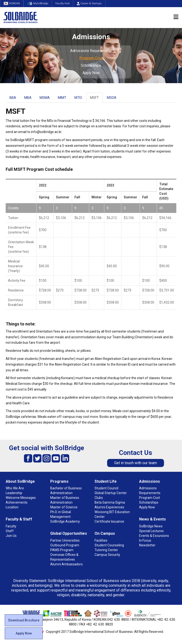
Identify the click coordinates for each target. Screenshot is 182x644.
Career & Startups (90, 3)
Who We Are (15, 488)
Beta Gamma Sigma (110, 502)
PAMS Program (62, 550)
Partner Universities (65, 540)
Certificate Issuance (109, 521)
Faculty (11, 526)
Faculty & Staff (19, 519)
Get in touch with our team (136, 463)
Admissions (150, 481)
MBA (28, 98)
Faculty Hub (63, 3)
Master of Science (64, 507)
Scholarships (91, 65)
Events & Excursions (154, 536)
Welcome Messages (21, 498)
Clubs (99, 498)
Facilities (101, 540)
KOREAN (12, 3)
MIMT (62, 98)
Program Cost (91, 58)
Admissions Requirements (91, 51)
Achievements (17, 502)
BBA (13, 98)
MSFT (94, 98)
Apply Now (91, 73)
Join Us (11, 536)
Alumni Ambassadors (66, 564)
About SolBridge (20, 481)
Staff (10, 531)
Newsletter (147, 545)
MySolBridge (38, 3)
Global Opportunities (69, 533)
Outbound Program (65, 545)
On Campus (105, 533)
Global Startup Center (111, 493)
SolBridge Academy (65, 521)
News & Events (152, 519)
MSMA (45, 98)
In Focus (145, 540)
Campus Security (107, 555)
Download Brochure (24, 620)
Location (12, 507)
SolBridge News (151, 526)
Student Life (106, 481)
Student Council (106, 488)
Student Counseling (109, 545)
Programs (59, 481)
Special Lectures (151, 531)
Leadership (14, 493)
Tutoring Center (106, 550)
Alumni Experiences (109, 507)
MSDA (112, 98)
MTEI (78, 98)
